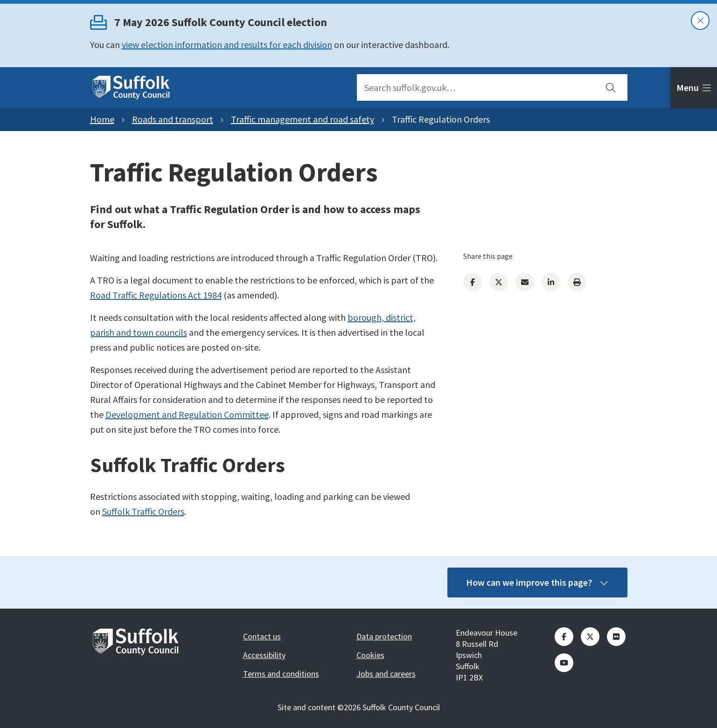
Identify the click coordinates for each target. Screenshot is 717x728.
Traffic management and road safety (303, 119)
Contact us (262, 636)
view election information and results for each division (227, 45)
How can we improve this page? (537, 582)
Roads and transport (173, 119)
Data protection (384, 636)
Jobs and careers (386, 674)
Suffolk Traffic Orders (143, 511)
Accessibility (264, 655)
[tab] (694, 88)
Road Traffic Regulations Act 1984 (156, 295)
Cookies (370, 655)
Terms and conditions (281, 674)
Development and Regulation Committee (187, 414)
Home (102, 119)
